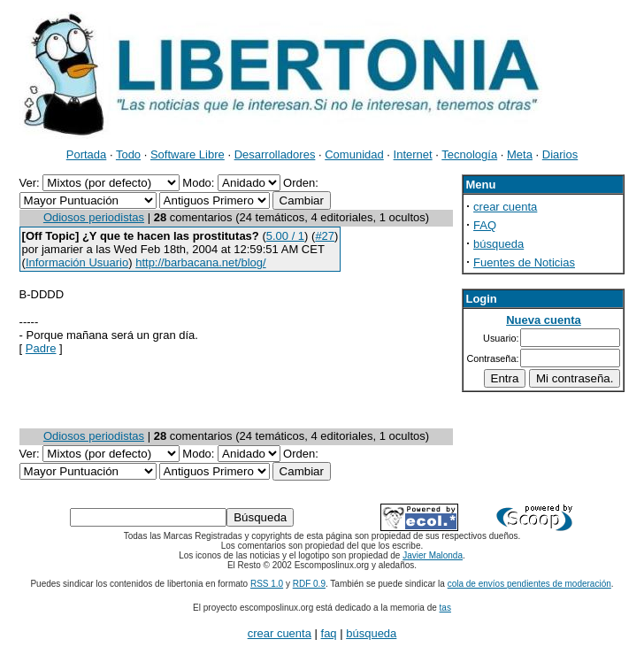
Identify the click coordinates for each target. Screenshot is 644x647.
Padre (41, 348)
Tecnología (469, 154)
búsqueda (498, 244)
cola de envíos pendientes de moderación (529, 584)
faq (329, 633)
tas (445, 608)
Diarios (560, 154)
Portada (87, 154)
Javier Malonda (433, 555)
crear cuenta (505, 207)
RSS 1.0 (267, 584)
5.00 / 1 (285, 236)
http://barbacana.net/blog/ (200, 262)
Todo (128, 154)
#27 (325, 236)
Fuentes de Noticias (524, 262)
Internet (413, 154)
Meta (520, 154)
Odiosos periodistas (94, 217)
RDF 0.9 (309, 584)
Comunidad (354, 154)
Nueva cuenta (544, 320)
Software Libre (188, 154)
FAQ (485, 225)
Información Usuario (77, 262)
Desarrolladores (275, 154)
